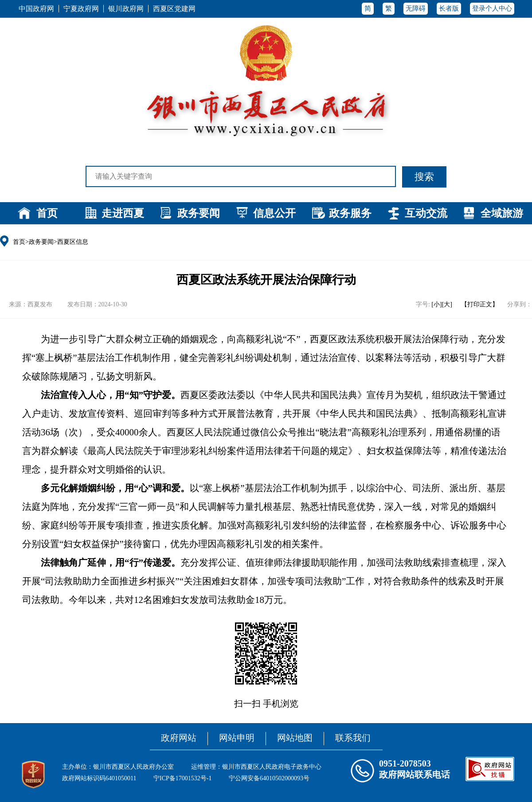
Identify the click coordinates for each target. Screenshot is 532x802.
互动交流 (426, 213)
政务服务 (350, 213)
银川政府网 (126, 9)
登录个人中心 (492, 8)
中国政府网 (36, 9)
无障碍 (416, 8)
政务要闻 (199, 213)
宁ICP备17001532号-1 (182, 778)
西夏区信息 (73, 242)
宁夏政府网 (81, 9)
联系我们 (353, 738)
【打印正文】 (480, 304)
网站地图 (295, 738)
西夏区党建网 (174, 9)
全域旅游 (502, 213)
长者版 (449, 8)
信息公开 (274, 213)
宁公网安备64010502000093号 (269, 778)
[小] (436, 304)
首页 (47, 213)
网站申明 (237, 738)
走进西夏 (123, 213)
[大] (447, 304)
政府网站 (179, 738)
